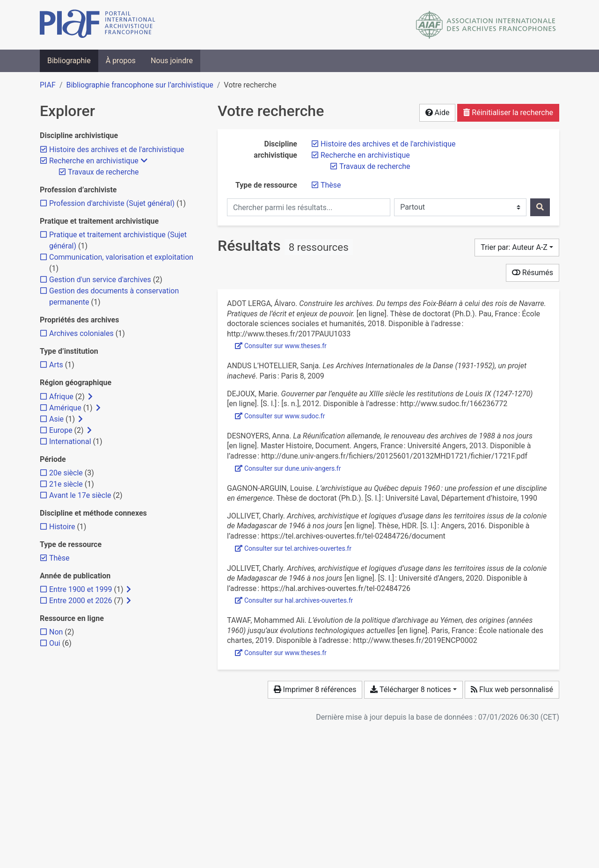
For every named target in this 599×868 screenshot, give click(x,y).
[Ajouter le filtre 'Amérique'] (65, 408)
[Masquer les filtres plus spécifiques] (144, 161)
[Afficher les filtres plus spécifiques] (90, 397)
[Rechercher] (540, 207)
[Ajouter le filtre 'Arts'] (56, 365)
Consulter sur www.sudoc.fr (280, 416)
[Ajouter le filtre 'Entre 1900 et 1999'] (80, 589)
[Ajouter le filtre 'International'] (70, 441)
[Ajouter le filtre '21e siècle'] (66, 484)
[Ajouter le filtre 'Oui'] (55, 643)
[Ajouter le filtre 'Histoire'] (62, 527)
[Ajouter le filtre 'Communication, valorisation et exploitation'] (121, 257)
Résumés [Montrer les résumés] (533, 273)
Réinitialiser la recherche (508, 113)
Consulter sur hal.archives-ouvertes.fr (294, 600)
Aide (438, 113)
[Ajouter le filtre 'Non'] (56, 632)
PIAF (48, 85)
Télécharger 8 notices (410, 689)
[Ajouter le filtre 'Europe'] (61, 430)
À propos (121, 61)
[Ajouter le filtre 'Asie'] (56, 419)
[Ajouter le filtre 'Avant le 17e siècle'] (80, 495)
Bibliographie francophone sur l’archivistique (139, 85)
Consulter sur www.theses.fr (281, 346)
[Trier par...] (517, 248)
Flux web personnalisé (512, 689)
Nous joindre (172, 61)
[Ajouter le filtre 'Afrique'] (61, 397)
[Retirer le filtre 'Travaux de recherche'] (375, 166)
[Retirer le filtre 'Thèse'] (331, 185)
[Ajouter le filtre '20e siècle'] (66, 473)
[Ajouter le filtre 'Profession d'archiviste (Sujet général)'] (112, 203)
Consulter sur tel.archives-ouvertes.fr (293, 548)
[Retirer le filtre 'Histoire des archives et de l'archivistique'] (388, 144)
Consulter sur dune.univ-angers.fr (288, 468)
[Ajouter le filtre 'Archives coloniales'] (81, 333)
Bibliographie (69, 61)
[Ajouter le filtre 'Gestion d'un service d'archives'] (100, 280)
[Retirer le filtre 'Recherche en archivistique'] (365, 155)
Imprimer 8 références (315, 689)
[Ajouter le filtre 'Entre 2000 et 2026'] (80, 601)
